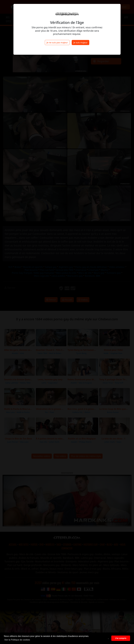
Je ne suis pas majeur (57, 43)
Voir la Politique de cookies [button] (17, 640)
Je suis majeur (80, 43)
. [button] (108, 638)
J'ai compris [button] (121, 638)
